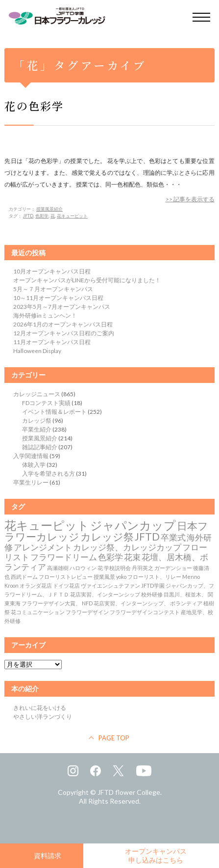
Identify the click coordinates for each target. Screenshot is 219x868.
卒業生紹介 (37, 429)
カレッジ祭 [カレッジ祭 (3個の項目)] (107, 537)
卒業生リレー (31, 482)
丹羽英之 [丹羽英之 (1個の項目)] (143, 568)
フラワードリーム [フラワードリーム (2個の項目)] (64, 557)
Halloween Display (37, 351)
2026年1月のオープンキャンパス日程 (63, 324)
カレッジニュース (37, 394)
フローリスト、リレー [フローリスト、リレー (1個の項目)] (154, 577)
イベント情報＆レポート (54, 412)
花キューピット (72, 216)
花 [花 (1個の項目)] (100, 568)
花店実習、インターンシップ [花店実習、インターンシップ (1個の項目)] (105, 594)
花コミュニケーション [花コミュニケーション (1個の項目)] (38, 612)
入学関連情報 (31, 456)
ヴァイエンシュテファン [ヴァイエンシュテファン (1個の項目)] (110, 585)
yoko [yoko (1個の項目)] (121, 577)
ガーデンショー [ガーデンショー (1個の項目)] (173, 568)
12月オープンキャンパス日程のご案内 (64, 333)
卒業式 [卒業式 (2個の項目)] (173, 538)
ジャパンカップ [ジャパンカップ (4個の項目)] (133, 525)
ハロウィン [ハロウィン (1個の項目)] (83, 568)
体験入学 (34, 465)
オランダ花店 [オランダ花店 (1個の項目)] (36, 585)
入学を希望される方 (49, 474)
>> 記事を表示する (190, 199)
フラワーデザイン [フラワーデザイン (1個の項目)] (87, 612)
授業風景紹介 (49, 209)
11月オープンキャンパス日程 (52, 342)
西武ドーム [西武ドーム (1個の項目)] (24, 577)
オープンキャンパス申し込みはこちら (156, 855)
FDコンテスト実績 (46, 403)
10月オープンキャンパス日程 (52, 271)
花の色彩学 (34, 106)
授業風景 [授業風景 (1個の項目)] (104, 577)
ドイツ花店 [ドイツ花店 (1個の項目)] (66, 585)
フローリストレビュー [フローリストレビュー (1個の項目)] (66, 577)
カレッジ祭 (37, 420)
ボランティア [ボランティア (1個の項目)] (186, 603)
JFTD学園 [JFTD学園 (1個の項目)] (153, 585)
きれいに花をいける (40, 708)
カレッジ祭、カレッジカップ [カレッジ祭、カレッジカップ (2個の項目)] (127, 547)
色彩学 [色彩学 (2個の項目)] (110, 557)
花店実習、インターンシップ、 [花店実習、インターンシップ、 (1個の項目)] (131, 603)
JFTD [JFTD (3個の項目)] (147, 537)
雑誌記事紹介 (40, 447)
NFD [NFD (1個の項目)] (87, 603)
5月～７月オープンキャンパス (53, 289)
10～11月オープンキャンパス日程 (58, 298)
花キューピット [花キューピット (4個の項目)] (47, 525)
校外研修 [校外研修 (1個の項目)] (152, 594)
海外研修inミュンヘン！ (45, 315)
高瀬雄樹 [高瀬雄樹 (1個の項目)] (58, 568)
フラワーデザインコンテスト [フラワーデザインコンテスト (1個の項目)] (145, 612)
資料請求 (48, 855)
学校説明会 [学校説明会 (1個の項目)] (117, 568)
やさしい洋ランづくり (43, 717)
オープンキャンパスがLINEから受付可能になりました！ (87, 280)
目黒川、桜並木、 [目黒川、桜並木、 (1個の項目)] (185, 594)
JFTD (28, 216)
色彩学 (42, 216)
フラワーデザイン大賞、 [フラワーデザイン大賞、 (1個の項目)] (51, 603)
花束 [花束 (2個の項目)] (132, 557)
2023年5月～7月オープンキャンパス (62, 307)
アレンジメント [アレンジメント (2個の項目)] (43, 547)
